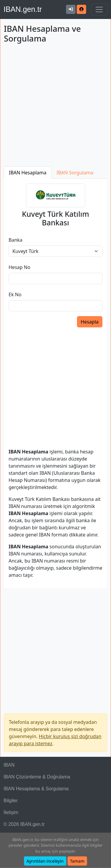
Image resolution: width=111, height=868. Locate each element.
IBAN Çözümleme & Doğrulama (37, 777)
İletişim (11, 812)
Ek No (15, 294)
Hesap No (19, 267)
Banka (16, 240)
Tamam (77, 861)
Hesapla (90, 322)
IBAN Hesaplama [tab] (28, 173)
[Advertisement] (55, 106)
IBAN (9, 765)
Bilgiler (11, 801)
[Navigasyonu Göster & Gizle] (99, 9)
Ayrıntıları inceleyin (45, 861)
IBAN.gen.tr (23, 9)
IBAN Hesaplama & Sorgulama (36, 789)
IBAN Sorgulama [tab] (75, 173)
